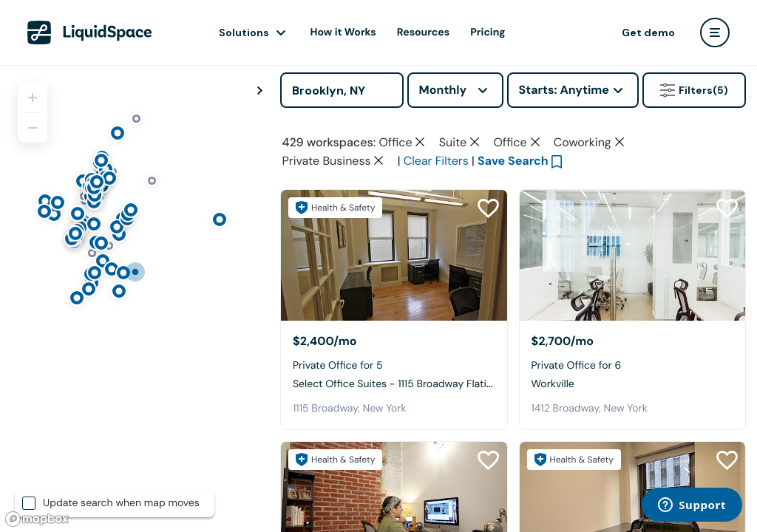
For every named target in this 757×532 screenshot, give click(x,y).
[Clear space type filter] (420, 142)
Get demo (648, 33)
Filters (694, 90)
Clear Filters (436, 161)
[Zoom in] (33, 98)
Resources (423, 33)
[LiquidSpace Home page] (90, 33)
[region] (135, 299)
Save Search (513, 161)
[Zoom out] (33, 128)
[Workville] (633, 255)
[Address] (342, 90)
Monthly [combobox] (443, 90)
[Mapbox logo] (37, 519)
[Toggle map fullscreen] (259, 91)
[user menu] (715, 33)
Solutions (244, 33)
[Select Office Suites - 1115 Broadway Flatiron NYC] (394, 255)
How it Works (343, 33)
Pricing (488, 33)
